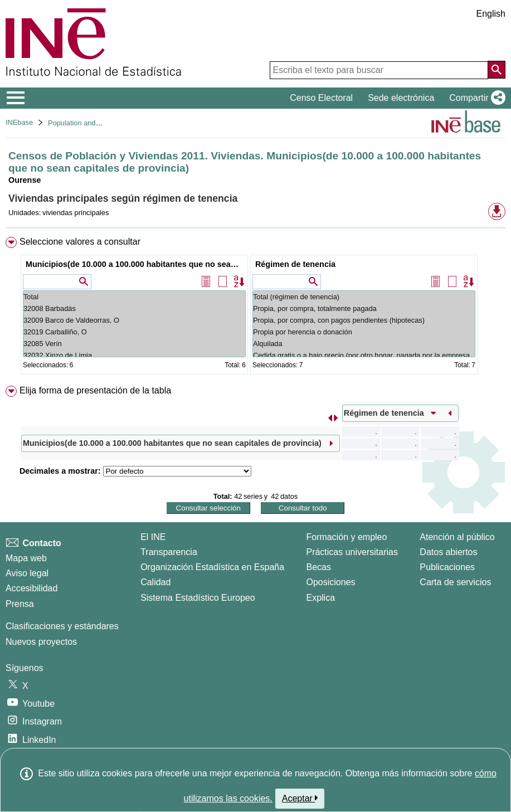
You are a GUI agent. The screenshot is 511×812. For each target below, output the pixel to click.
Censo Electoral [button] (321, 98)
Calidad (155, 582)
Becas (318, 567)
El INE (153, 537)
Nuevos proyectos (41, 642)
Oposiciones (330, 582)
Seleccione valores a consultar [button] (80, 242)
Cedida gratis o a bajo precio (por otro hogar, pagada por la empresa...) (364, 355)
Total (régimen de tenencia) (364, 297)
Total (134, 297)
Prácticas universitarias (352, 552)
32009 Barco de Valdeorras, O (134, 320)
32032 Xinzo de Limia (134, 355)
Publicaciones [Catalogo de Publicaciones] (447, 567)
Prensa (20, 604)
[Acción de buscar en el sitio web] (497, 70)
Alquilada (364, 344)
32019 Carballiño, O (134, 332)
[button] (475, 98)
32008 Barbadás (134, 308)
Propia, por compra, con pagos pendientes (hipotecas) (364, 320)
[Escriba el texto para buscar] (379, 70)
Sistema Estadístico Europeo (198, 598)
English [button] (491, 14)
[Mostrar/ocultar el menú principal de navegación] (16, 98)
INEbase (19, 122)
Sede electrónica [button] (401, 98)
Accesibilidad (31, 588)
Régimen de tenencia (295, 264)
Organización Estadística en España (212, 567)
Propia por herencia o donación (364, 332)
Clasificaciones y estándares (62, 626)
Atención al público (457, 537)
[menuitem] (256, 308)
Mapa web (26, 558)
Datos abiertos (448, 552)
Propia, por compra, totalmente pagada (364, 308)
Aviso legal (27, 573)
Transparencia (169, 552)
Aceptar (300, 798)
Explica (320, 598)
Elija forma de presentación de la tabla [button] (95, 390)
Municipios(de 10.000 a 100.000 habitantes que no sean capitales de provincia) (136, 264)
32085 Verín (134, 344)
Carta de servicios (455, 582)
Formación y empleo (346, 537)
